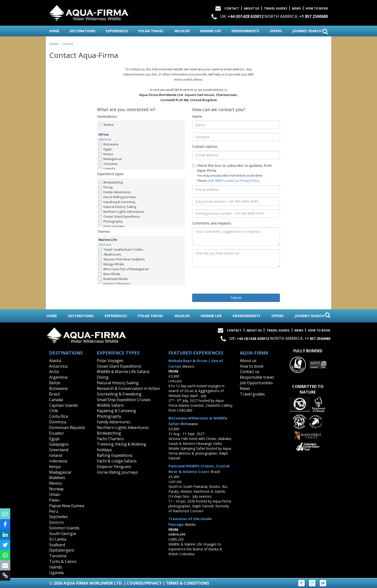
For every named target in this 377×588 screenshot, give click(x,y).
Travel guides (252, 394)
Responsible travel (257, 377)
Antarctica (58, 366)
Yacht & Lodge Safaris (117, 461)
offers (276, 31)
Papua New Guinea (67, 506)
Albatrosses (110, 254)
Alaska (106, 125)
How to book (317, 8)
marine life (211, 31)
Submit (236, 298)
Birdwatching (111, 182)
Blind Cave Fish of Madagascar (124, 269)
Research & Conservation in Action (128, 388)
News (296, 8)
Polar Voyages (112, 226)
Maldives (57, 478)
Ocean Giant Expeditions (119, 216)
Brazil (54, 394)
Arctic (54, 372)
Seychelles (59, 517)
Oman (55, 494)
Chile (54, 411)
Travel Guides (276, 8)
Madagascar (110, 159)
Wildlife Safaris (110, 405)
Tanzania (108, 164)
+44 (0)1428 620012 (246, 16)
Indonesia (58, 461)
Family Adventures (115, 192)
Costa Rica (59, 416)
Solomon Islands (64, 528)
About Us (252, 8)
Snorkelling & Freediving (119, 394)
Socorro (56, 522)
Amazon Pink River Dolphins (122, 259)
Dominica (58, 422)
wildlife (182, 31)
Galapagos (59, 444)
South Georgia (62, 534)
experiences (117, 31)
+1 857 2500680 (314, 16)
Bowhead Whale (113, 279)
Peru (54, 511)
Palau (54, 500)
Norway (56, 489)
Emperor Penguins (115, 284)
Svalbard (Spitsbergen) (62, 548)
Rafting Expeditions (115, 455)
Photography (111, 221)
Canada (56, 400)
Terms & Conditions (187, 583)
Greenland (59, 450)
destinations (83, 31)
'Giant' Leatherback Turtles (121, 249)
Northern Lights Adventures (121, 212)
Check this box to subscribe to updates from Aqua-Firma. (232, 168)
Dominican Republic (67, 428)
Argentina (58, 377)
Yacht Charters (110, 439)
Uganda (107, 169)
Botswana (108, 144)
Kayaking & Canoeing (117, 202)
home (54, 31)
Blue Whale (109, 274)
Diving (105, 187)
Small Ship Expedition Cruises (124, 400)
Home (54, 44)
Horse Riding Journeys (117, 197)
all (100, 139)
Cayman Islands (63, 405)
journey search (310, 31)
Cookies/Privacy (144, 583)
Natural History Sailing (117, 207)
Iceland (56, 455)
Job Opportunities (256, 383)
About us (248, 361)
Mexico (56, 483)
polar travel (151, 31)
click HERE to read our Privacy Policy (233, 181)
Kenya (106, 154)
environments (245, 31)
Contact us (250, 372)
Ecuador (57, 433)
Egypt (105, 149)
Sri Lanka (58, 539)
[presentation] (229, 280)
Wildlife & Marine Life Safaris (123, 372)
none (108, 139)
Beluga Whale (111, 264)
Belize (55, 383)
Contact (232, 8)
